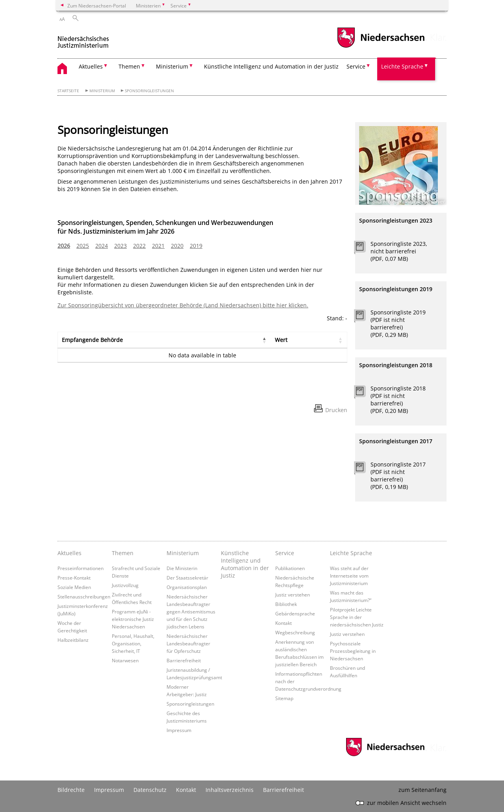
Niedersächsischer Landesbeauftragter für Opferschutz (188, 643)
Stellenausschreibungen (84, 596)
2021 (158, 246)
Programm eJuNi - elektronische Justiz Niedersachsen (133, 619)
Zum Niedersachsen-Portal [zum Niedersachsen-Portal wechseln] (97, 6)
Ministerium (102, 91)
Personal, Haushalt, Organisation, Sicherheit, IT (133, 643)
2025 (83, 246)
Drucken (336, 410)
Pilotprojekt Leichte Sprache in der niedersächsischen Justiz (357, 617)
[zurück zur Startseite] (83, 39)
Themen (123, 553)
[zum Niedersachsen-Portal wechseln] (381, 47)
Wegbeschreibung (295, 632)
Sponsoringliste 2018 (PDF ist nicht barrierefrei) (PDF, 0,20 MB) (398, 399)
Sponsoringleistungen (149, 91)
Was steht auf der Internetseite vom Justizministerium (349, 576)
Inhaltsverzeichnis (230, 790)
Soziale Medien (74, 587)
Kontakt (283, 623)
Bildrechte (71, 790)
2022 (139, 246)
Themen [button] (129, 66)
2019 (196, 246)
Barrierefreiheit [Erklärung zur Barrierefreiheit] (283, 790)
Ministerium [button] (172, 66)
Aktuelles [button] (91, 66)
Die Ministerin (182, 568)
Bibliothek (286, 604)
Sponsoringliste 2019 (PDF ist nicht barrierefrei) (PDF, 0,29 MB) (398, 323)
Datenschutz (150, 790)
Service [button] (356, 66)
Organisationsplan (187, 587)
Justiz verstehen (293, 595)
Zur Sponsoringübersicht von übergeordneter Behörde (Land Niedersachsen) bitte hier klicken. (183, 305)
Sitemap (284, 698)
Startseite (68, 91)
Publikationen (290, 568)
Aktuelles (69, 553)
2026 (64, 246)
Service (285, 553)
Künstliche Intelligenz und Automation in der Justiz (271, 66)
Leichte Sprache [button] (402, 66)
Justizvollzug (125, 585)
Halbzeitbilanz (73, 640)
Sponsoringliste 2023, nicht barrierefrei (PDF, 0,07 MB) (399, 251)
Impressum (179, 730)
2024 (102, 246)
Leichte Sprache (351, 553)
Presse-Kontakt (74, 578)
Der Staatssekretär (187, 578)
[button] (265, 340)
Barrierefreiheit (184, 660)
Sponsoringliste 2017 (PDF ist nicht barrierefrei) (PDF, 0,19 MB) (398, 476)
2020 (177, 246)
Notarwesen (125, 660)
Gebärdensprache (295, 613)
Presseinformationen (81, 568)
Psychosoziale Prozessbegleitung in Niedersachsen (353, 651)
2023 (120, 246)
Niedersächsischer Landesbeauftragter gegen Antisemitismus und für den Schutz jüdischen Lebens (191, 611)
